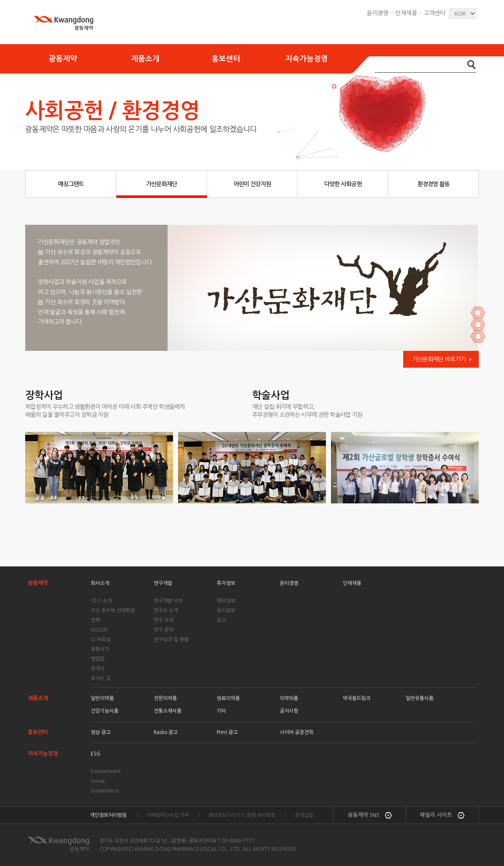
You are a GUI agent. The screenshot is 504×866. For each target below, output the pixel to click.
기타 (221, 711)
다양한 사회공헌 (343, 184)
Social (98, 781)
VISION (99, 630)
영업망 (98, 659)
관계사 (98, 669)
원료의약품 (228, 698)
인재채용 (406, 13)
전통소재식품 (168, 711)
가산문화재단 (162, 184)
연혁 (95, 620)
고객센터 (435, 13)
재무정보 (226, 601)
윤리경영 (378, 13)
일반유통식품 (420, 698)
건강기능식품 (105, 711)
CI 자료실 (101, 640)
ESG (96, 754)
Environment (106, 771)
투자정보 (226, 583)
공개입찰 (304, 815)
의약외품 (289, 698)
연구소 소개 (166, 611)
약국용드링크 (357, 698)
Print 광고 (227, 732)
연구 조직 (164, 620)
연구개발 (163, 583)
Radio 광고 (166, 732)
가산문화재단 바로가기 (439, 359)
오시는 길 (101, 678)
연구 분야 (164, 630)
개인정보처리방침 (108, 815)
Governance (105, 791)
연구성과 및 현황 (171, 640)
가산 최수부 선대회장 (113, 611)
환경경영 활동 (434, 184)
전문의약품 (165, 698)
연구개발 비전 (168, 601)
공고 (221, 620)
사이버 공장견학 (297, 732)
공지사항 (289, 711)
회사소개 (100, 583)
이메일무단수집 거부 (168, 815)
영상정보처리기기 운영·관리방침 (242, 815)
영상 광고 (101, 732)
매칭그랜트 (71, 184)
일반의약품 (102, 698)
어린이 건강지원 (252, 184)
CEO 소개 (101, 601)
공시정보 (226, 611)
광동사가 (100, 649)
